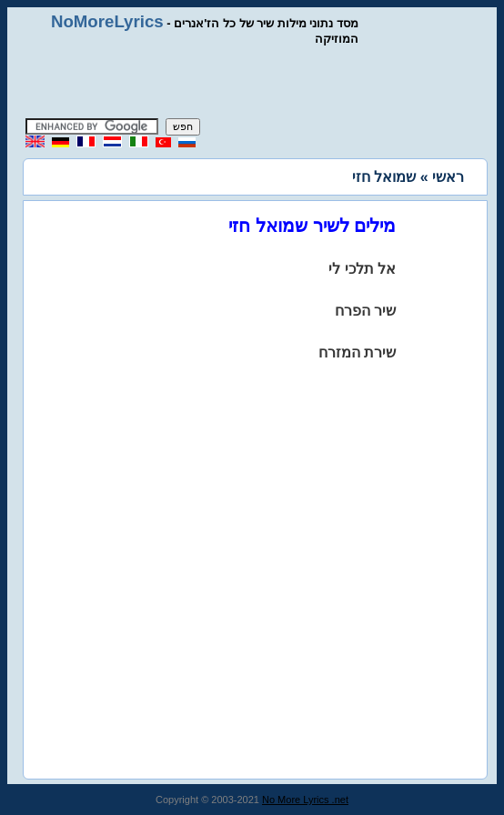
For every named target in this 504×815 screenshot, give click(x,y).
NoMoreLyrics (107, 21)
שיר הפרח (365, 311)
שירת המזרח (357, 352)
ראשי (448, 177)
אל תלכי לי (362, 269)
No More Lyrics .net (305, 800)
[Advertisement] (252, 82)
